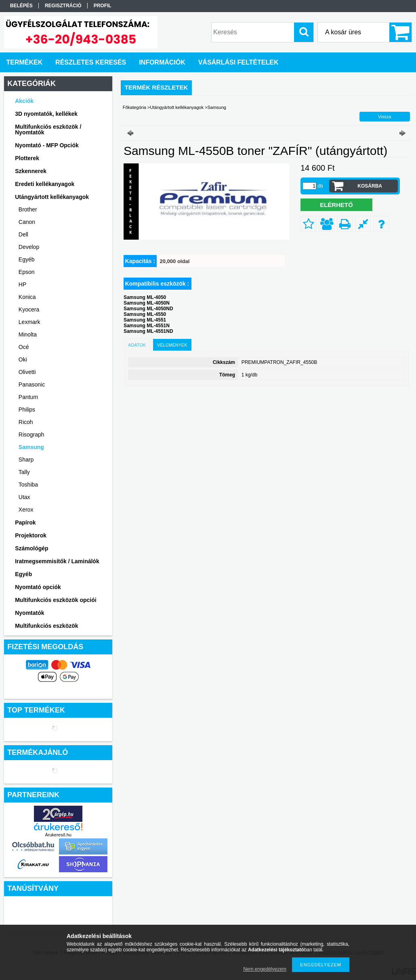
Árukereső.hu (58, 835)
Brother (28, 209)
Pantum (28, 397)
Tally (24, 472)
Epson (27, 272)
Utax (24, 497)
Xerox (26, 510)
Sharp (26, 460)
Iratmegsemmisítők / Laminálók (57, 561)
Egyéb (27, 259)
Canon (27, 222)
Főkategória (134, 107)
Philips (27, 410)
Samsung (31, 447)
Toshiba (28, 485)
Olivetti (27, 372)
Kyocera (29, 309)
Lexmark (29, 322)
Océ (24, 347)
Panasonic (32, 384)
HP (22, 284)
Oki (23, 359)
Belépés (21, 6)
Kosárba (370, 186)
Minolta (28, 334)
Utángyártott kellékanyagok (177, 107)
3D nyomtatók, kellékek (46, 114)
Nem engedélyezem (265, 969)
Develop (29, 247)
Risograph (32, 435)
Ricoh (26, 422)
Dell (23, 234)
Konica (27, 297)
